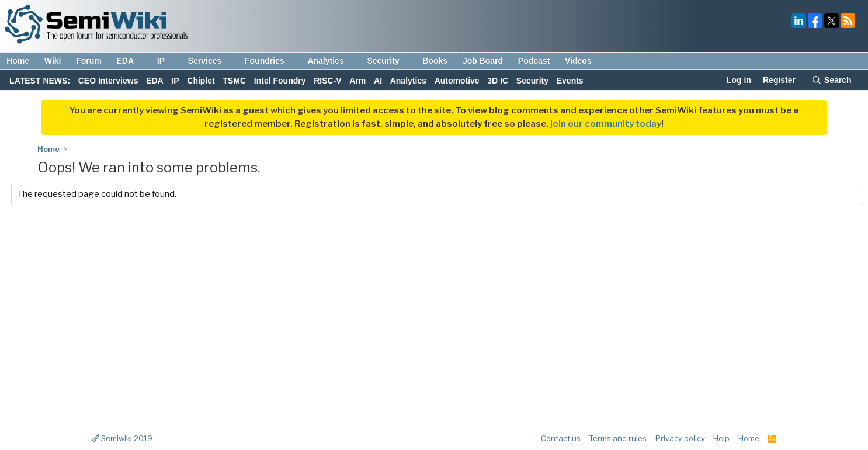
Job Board (483, 61)
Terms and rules (618, 438)
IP (166, 61)
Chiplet (201, 81)
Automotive (457, 81)
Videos (578, 61)
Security (388, 61)
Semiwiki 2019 (122, 438)
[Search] (831, 81)
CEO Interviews (108, 81)
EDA (131, 61)
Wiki (53, 61)
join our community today (606, 124)
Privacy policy (680, 438)
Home (18, 61)
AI (378, 81)
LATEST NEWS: (40, 81)
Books (435, 61)
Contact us (561, 438)
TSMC (234, 81)
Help (721, 438)
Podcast (534, 61)
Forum (89, 61)
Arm (357, 81)
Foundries (270, 61)
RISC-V (327, 81)
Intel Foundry (280, 81)
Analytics (331, 61)
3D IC (498, 81)
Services (211, 61)
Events (570, 81)
